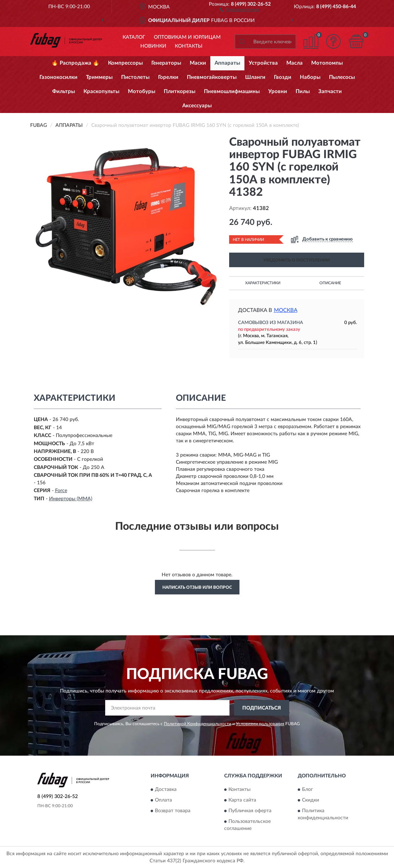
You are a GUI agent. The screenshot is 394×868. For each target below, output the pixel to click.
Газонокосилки (58, 77)
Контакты (189, 46)
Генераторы (166, 63)
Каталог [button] (134, 37)
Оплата (163, 800)
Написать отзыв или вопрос (197, 587)
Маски (198, 63)
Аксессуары (197, 106)
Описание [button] (330, 283)
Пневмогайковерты (212, 77)
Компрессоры (125, 63)
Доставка (166, 789)
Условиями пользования (260, 724)
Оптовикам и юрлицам (187, 37)
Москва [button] (286, 310)
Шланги (255, 77)
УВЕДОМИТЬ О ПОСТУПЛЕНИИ (296, 260)
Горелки (168, 77)
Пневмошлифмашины (232, 91)
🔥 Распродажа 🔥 (75, 63)
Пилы (303, 91)
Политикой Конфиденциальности (198, 724)
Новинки (153, 46)
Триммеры (99, 77)
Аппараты (227, 63)
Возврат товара (173, 811)
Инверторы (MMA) (71, 499)
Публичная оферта (250, 811)
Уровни (278, 91)
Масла (295, 63)
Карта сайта (242, 800)
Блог (307, 789)
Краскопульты (101, 91)
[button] (240, 9)
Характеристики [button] (263, 283)
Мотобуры (142, 91)
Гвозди (283, 77)
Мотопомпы (327, 63)
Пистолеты (135, 77)
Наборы (310, 77)
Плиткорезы (180, 91)
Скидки (311, 800)
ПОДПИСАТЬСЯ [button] (262, 708)
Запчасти (330, 91)
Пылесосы (342, 77)
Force (61, 491)
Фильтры (64, 91)
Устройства (263, 63)
